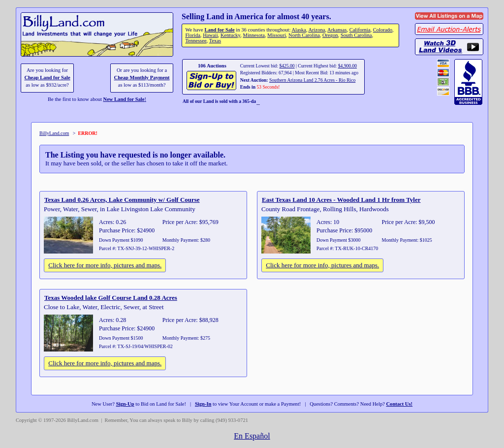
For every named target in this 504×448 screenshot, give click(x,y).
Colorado (383, 30)
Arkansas (337, 30)
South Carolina (356, 35)
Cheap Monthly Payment (142, 78)
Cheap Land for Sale (47, 78)
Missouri (277, 35)
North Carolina (304, 35)
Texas (215, 41)
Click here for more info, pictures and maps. (105, 265)
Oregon (330, 35)
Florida (192, 35)
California (360, 30)
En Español (252, 436)
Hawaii (210, 35)
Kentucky (230, 35)
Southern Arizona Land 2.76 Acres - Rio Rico (312, 80)
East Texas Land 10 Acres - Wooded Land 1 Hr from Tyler (341, 200)
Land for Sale (219, 30)
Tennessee (196, 41)
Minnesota (254, 35)
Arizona (316, 30)
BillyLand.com (54, 133)
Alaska (299, 30)
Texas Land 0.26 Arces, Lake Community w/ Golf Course (122, 200)
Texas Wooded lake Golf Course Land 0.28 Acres (111, 298)
